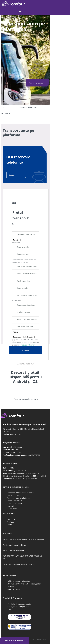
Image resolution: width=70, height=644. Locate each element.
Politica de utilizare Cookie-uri (15, 545)
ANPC (10, 609)
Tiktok (10, 525)
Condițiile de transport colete (19, 604)
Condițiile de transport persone (20, 607)
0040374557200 (16, 434)
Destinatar (16, 301)
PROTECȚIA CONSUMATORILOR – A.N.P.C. (19, 564)
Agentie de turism (15, 503)
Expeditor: (16, 243)
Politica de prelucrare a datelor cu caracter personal (23, 539)
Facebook (11, 519)
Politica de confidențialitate (14, 550)
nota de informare (28, 345)
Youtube (11, 522)
